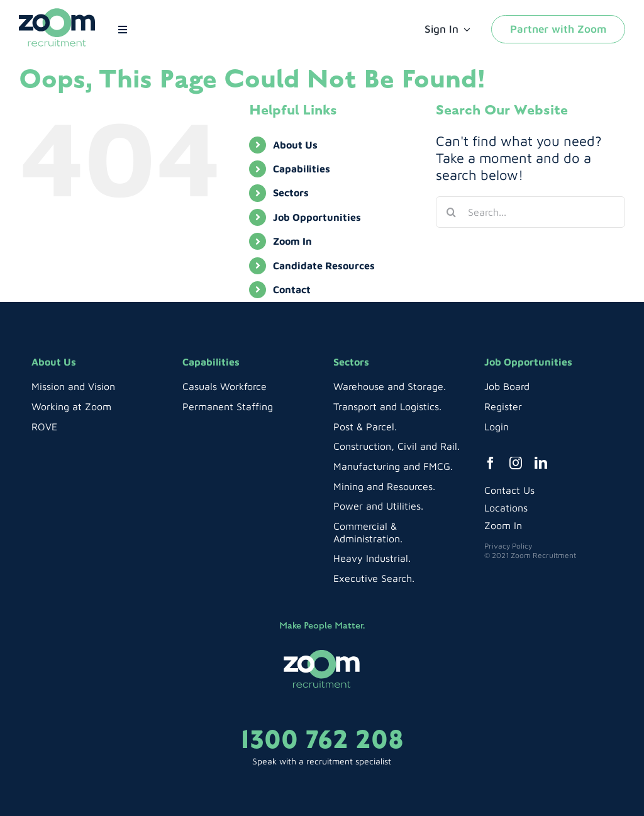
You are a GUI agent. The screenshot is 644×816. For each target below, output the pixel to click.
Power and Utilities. (378, 506)
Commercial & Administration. (368, 532)
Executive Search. (374, 578)
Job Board (507, 386)
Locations (506, 508)
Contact (292, 289)
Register (503, 406)
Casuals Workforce (225, 386)
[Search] (452, 212)
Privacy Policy (508, 546)
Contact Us (509, 490)
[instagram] (516, 463)
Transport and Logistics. (387, 406)
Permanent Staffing (228, 406)
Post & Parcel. (365, 427)
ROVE (44, 427)
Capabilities (302, 169)
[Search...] (530, 212)
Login (497, 427)
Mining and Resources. (384, 486)
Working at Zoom (71, 406)
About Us (295, 145)
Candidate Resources (324, 265)
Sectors (291, 193)
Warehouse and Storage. (390, 386)
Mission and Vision (73, 386)
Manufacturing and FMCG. (393, 466)
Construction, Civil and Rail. (397, 446)
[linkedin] (541, 463)
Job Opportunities (317, 217)
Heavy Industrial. (372, 558)
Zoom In (292, 241)
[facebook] (491, 463)
